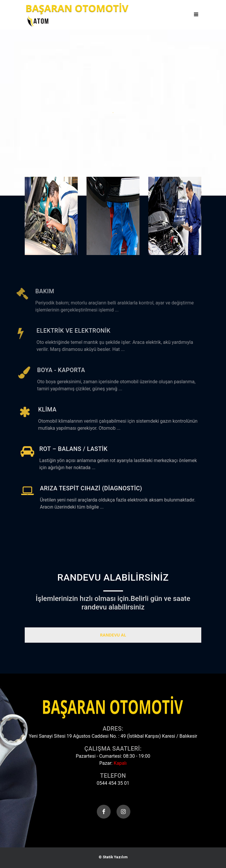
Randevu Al (113, 635)
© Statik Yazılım (113, 857)
